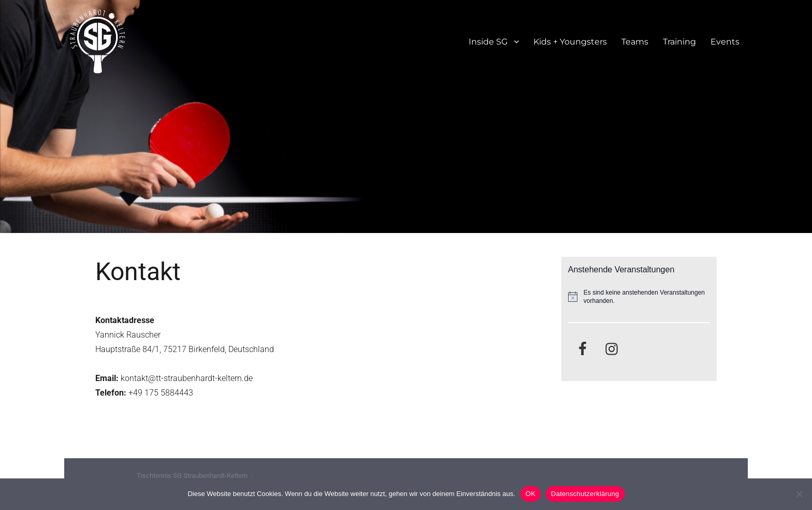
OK (531, 494)
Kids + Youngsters (570, 42)
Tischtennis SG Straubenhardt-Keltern (192, 476)
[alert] (639, 297)
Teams (635, 42)
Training (679, 42)
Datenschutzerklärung (585, 494)
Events (725, 42)
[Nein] (799, 494)
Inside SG (488, 42)
